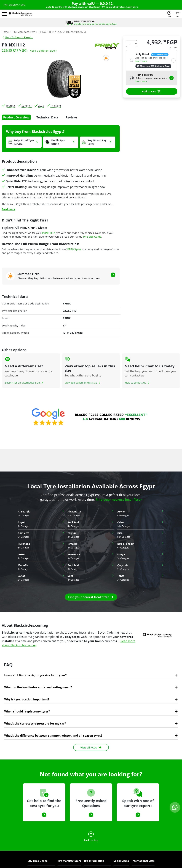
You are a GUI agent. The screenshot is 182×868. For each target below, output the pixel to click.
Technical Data (47, 117)
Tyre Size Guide (92, 237)
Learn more (141, 61)
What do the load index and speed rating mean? (38, 687)
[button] (4, 14)
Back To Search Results (17, 37)
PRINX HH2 (49, 233)
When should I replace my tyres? (27, 711)
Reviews (72, 117)
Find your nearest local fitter (119, 500)
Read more (8, 209)
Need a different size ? (43, 51)
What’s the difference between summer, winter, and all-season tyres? (53, 736)
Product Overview (16, 117)
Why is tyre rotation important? (27, 699)
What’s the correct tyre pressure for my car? (35, 723)
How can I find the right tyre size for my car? (35, 675)
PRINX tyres (74, 249)
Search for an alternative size (25, 383)
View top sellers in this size (83, 383)
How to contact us (138, 383)
